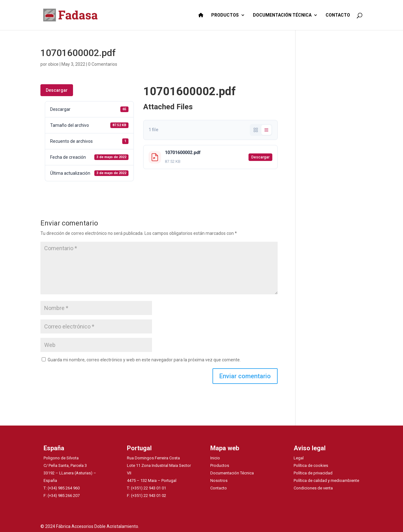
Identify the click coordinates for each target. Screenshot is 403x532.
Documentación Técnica (232, 473)
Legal (299, 458)
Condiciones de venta (313, 488)
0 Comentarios (103, 64)
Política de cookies (311, 465)
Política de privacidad (313, 473)
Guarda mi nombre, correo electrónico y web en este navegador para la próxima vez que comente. (144, 360)
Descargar (57, 90)
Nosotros (219, 480)
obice (53, 64)
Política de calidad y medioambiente (326, 480)
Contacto (219, 488)
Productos (220, 465)
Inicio (215, 458)
